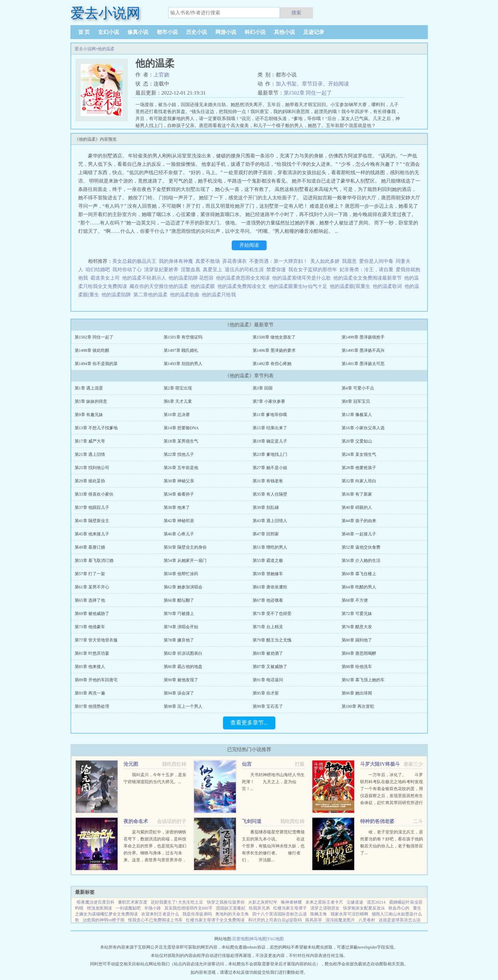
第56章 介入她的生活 (361, 560)
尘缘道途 (355, 902)
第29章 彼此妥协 (90, 481)
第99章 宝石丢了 (268, 706)
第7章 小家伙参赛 (269, 401)
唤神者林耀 (291, 902)
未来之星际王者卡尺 (324, 902)
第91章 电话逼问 (268, 680)
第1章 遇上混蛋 (89, 388)
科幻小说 (255, 32)
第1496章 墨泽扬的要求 (274, 350)
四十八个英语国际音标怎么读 (280, 914)
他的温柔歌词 (389, 286)
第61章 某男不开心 (92, 587)
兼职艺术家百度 (133, 902)
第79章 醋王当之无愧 (272, 640)
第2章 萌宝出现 (178, 388)
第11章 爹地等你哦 (270, 415)
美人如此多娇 (325, 261)
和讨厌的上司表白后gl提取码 (275, 920)
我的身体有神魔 (176, 261)
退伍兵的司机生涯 (244, 270)
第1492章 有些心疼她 (272, 364)
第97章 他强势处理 (92, 706)
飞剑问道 (252, 821)
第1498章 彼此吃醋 (92, 350)
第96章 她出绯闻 (357, 693)
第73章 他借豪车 (90, 627)
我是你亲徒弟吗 (197, 914)
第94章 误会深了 (179, 693)
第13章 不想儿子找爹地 (96, 428)
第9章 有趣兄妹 (89, 415)
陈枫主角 (319, 914)
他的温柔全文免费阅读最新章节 (369, 278)
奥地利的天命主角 (232, 914)
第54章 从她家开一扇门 (185, 560)
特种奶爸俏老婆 (377, 821)
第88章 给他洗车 (357, 667)
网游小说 (226, 32)
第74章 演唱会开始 (181, 627)
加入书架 (286, 84)
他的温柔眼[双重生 (351, 286)
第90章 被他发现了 (181, 680)
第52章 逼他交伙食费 (361, 547)
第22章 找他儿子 (179, 454)
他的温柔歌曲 (186, 295)
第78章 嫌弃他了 (179, 640)
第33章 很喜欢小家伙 (94, 494)
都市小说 (167, 32)
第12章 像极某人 (357, 415)
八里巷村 (367, 920)
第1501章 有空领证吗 (183, 337)
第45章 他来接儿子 (92, 534)
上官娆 (161, 75)
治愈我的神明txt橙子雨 (104, 920)
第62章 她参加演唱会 (183, 587)
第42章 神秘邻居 (179, 521)
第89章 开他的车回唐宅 (96, 680)
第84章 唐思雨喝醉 (359, 653)
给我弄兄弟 (259, 908)
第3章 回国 (263, 388)
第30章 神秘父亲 (179, 481)
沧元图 (131, 764)
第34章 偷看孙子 (179, 494)
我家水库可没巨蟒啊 (349, 914)
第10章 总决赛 (177, 415)
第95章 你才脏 (266, 693)
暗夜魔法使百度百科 (96, 902)
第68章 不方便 (355, 600)
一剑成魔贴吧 (128, 908)
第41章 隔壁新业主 (92, 521)
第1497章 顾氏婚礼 (181, 350)
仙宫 (247, 764)
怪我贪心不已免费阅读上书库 (155, 920)
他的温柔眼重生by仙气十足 (299, 286)
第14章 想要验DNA (181, 428)
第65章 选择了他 (90, 600)
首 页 (84, 32)
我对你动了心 (127, 270)
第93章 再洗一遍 (90, 693)
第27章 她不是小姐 (270, 468)
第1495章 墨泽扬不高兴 (363, 350)
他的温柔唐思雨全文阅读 (244, 278)
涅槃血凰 (191, 270)
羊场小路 (153, 908)
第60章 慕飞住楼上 (359, 574)
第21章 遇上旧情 (90, 454)
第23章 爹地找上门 (270, 454)
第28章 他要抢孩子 (359, 468)
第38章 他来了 (177, 507)
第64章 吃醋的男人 (359, 587)
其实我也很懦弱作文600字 (188, 908)
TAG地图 (276, 939)
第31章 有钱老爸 (268, 481)
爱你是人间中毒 (376, 261)
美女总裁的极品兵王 (134, 261)
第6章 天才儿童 (178, 401)
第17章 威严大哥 (90, 441)
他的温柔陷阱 (117, 295)
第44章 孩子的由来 (359, 521)
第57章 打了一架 (90, 574)
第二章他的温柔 (152, 295)
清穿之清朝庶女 (325, 908)
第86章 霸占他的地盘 (183, 667)
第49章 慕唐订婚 (90, 547)
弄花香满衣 (235, 261)
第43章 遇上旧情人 (270, 521)
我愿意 (349, 261)
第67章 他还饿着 (268, 600)
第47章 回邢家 (266, 534)
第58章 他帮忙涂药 (181, 574)
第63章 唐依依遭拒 (270, 587)
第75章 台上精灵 (268, 627)
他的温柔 (106, 49)
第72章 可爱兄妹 (357, 614)
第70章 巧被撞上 (179, 614)
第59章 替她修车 (268, 574)
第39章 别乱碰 (266, 507)
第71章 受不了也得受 (272, 614)
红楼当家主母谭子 (290, 908)
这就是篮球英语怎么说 (400, 920)
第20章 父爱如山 (357, 441)
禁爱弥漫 (276, 270)
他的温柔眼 (204, 286)
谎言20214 (376, 902)
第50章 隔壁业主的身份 (185, 547)
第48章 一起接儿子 (359, 534)
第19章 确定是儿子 (270, 441)
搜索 (296, 13)
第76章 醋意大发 (357, 627)
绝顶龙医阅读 (99, 908)
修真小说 (138, 32)
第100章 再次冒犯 (358, 706)
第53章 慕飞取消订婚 (94, 560)
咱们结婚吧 (98, 270)
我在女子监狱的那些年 (313, 270)
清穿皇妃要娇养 (161, 270)
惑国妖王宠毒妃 (231, 908)
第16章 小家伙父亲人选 (363, 428)
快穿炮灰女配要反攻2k (364, 908)
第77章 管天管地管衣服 (96, 640)
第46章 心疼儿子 (179, 534)
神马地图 (258, 939)
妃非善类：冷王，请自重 (366, 270)
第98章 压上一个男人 (183, 706)
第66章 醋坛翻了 (179, 600)
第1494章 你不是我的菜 (96, 364)
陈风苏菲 (314, 920)
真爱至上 (213, 270)
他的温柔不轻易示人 (145, 278)
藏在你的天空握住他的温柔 (160, 286)
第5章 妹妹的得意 (91, 401)
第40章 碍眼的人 (357, 507)
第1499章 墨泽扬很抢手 (363, 337)
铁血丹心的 (399, 908)
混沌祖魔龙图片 (340, 920)
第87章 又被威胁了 (270, 667)
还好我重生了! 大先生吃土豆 (177, 902)
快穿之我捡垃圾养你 (226, 902)
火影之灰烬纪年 (263, 902)
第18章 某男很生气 (181, 441)
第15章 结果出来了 (270, 428)
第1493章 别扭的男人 (183, 364)
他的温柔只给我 (220, 295)
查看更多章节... (249, 723)
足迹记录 (314, 32)
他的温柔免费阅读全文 (243, 286)
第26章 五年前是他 (181, 468)
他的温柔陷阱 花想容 (192, 278)
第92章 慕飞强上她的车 (363, 680)
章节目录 (312, 84)
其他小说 (284, 32)
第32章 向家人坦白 (359, 481)
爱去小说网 (85, 49)
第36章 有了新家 (357, 494)
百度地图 (240, 939)
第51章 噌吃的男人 (270, 547)
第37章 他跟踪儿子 (92, 507)
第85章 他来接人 (90, 667)
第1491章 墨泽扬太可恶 (363, 364)
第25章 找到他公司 (92, 468)
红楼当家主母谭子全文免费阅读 (215, 920)
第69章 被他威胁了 (92, 614)
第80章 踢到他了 (357, 640)
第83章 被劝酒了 (268, 653)
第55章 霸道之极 (268, 560)
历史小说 (196, 32)
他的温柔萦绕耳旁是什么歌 (303, 278)
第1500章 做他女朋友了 (274, 337)
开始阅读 (339, 84)
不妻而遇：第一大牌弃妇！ (278, 261)
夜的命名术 (136, 821)
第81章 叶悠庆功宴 (92, 653)
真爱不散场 (208, 261)
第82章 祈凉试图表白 (183, 653)
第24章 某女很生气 (359, 454)
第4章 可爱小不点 (358, 388)
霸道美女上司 (105, 278)
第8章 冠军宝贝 (356, 401)
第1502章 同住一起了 (308, 93)
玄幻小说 (109, 32)
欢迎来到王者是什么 (160, 914)
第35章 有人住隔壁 (270, 494)
